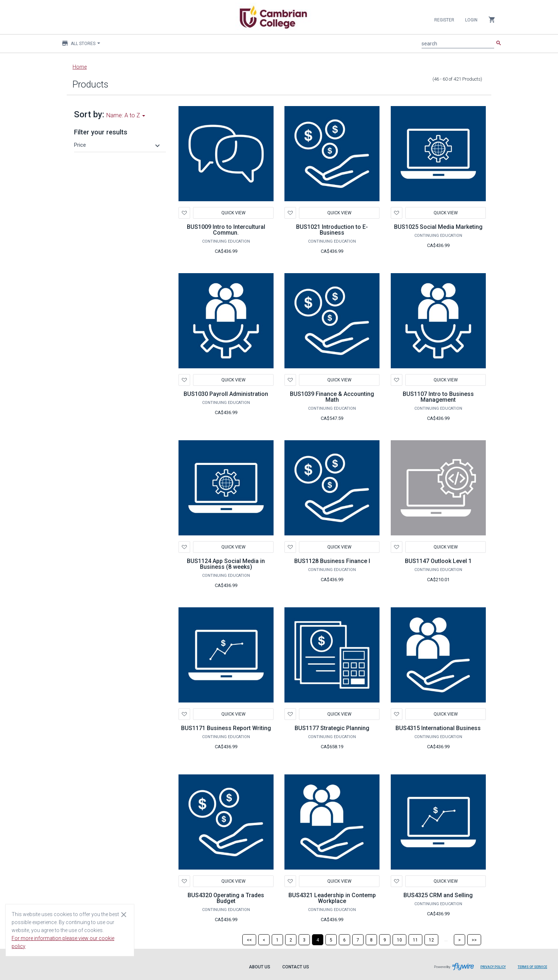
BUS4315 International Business (438, 728)
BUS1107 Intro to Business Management (438, 397)
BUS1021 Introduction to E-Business (332, 230)
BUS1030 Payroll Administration (226, 394)
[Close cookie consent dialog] (124, 914)
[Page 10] (399, 940)
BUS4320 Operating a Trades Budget (226, 898)
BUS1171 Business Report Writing (226, 728)
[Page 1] (277, 940)
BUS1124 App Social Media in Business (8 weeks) (226, 564)
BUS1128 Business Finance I (332, 561)
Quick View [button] (233, 213)
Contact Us (296, 967)
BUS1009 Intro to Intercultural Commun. (226, 230)
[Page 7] (358, 940)
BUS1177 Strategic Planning (332, 728)
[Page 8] (371, 940)
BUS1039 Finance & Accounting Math (332, 397)
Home (80, 67)
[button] (118, 145)
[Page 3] (304, 940)
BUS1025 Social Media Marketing (438, 227)
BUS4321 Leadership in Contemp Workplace (332, 898)
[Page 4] (318, 940)
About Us (260, 967)
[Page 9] (385, 940)
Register (444, 20)
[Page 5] (331, 940)
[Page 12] (431, 940)
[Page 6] (344, 940)
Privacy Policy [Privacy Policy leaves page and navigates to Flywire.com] (493, 967)
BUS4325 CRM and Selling (438, 895)
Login (471, 20)
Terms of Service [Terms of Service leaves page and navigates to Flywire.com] (532, 967)
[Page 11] (415, 940)
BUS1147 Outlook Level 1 (438, 561)
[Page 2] (291, 940)
